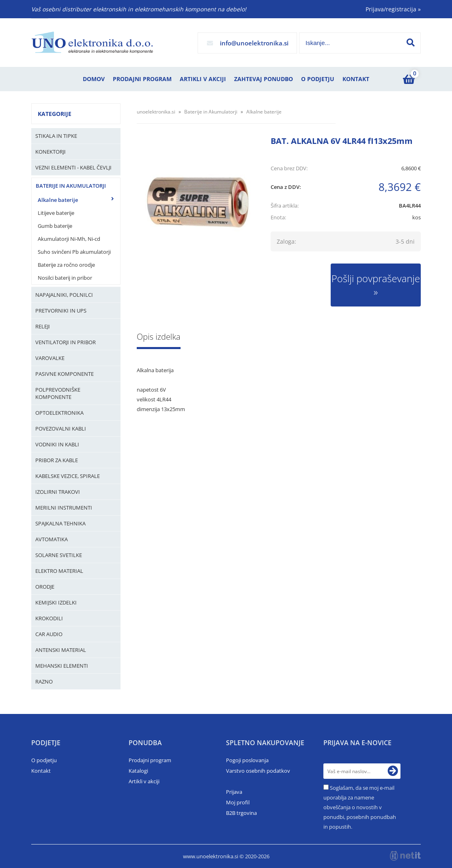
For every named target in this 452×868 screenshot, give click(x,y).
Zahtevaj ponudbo (264, 79)
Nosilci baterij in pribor (65, 278)
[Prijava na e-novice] (393, 771)
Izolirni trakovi (58, 492)
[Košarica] (409, 79)
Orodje (45, 587)
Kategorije (55, 114)
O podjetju (318, 79)
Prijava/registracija (393, 9)
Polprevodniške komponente (58, 393)
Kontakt (356, 79)
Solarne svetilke (59, 555)
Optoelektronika (59, 413)
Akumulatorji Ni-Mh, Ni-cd (69, 239)
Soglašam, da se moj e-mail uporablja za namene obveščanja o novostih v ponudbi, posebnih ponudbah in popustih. (360, 807)
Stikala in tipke (56, 136)
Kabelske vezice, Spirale (68, 476)
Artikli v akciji (203, 79)
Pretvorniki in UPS (61, 311)
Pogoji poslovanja (247, 760)
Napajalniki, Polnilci (64, 295)
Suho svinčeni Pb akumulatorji (74, 252)
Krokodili (49, 618)
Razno (44, 682)
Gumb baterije (55, 226)
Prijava (234, 792)
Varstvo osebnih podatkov (258, 771)
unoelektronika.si (156, 112)
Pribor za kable (57, 460)
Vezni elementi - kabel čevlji (73, 167)
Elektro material (59, 571)
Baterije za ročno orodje (66, 265)
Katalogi (138, 771)
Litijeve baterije (56, 213)
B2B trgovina (241, 813)
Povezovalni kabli (61, 429)
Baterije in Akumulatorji (71, 186)
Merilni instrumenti (64, 508)
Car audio (49, 634)
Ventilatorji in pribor (66, 342)
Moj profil (238, 802)
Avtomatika (52, 539)
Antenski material (61, 650)
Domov (94, 79)
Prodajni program (142, 79)
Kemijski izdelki (56, 602)
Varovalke (50, 358)
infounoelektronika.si (254, 43)
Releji (43, 326)
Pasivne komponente (65, 374)
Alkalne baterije (58, 200)
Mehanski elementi (62, 666)
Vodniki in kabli (57, 444)
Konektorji (51, 152)
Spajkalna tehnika (60, 523)
